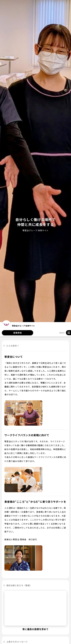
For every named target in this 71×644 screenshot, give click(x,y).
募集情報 (18, 333)
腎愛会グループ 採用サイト (18, 326)
